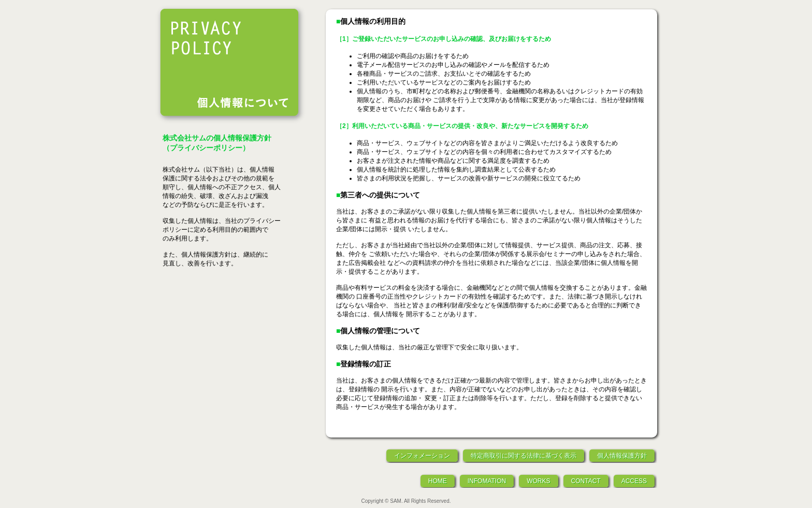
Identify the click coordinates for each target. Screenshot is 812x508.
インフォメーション (422, 456)
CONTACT (586, 481)
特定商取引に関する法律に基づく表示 (524, 456)
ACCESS (634, 481)
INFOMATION (487, 481)
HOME (438, 481)
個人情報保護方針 (622, 456)
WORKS (538, 481)
